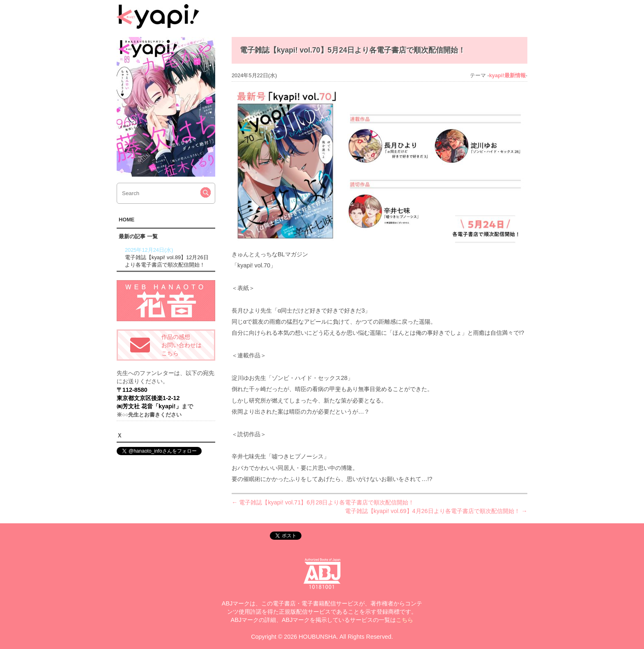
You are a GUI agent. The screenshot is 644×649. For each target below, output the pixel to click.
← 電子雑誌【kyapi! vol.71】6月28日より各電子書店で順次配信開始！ (323, 502)
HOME (126, 220)
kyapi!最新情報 (507, 75)
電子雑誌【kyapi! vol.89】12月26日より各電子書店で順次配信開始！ (169, 257)
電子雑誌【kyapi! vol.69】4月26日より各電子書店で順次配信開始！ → (436, 511)
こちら (405, 620)
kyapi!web (158, 16)
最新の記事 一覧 (138, 236)
